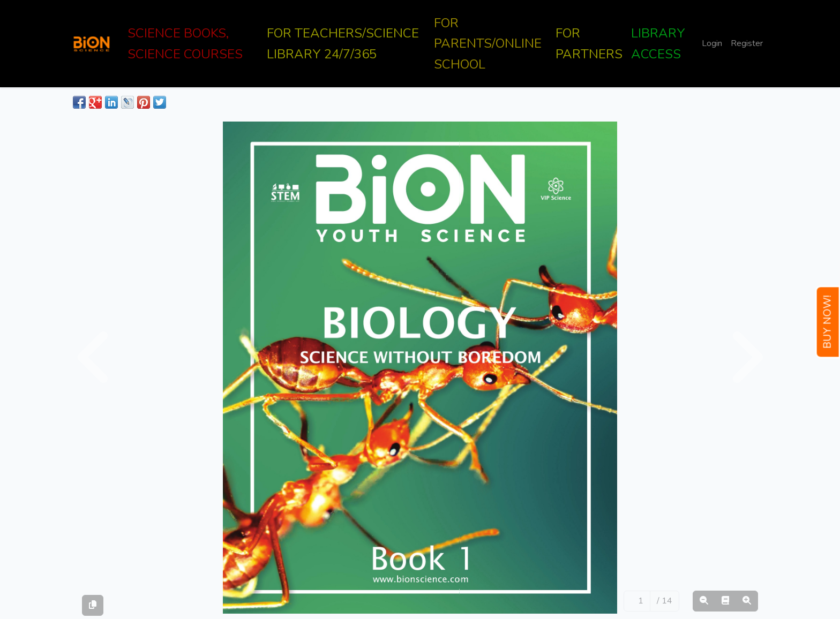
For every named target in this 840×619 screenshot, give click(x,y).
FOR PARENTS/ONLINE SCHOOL (488, 44)
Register (747, 43)
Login (712, 43)
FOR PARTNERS (589, 43)
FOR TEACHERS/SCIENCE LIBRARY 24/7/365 (343, 43)
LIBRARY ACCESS (658, 43)
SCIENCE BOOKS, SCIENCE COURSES (185, 43)
